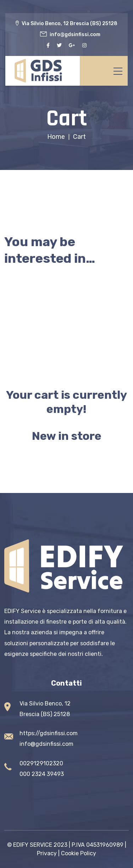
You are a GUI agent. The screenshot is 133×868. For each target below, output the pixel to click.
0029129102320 (41, 763)
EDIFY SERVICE (33, 845)
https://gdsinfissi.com (49, 733)
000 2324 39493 (42, 774)
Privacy (47, 853)
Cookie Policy (79, 853)
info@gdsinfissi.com (46, 744)
